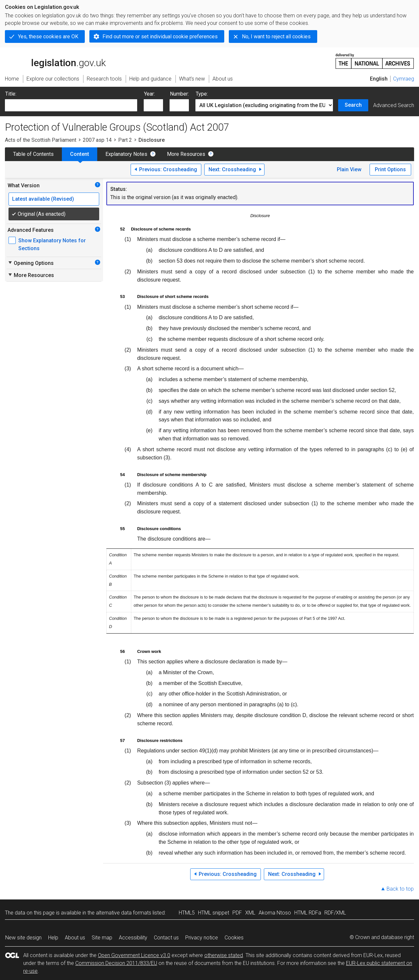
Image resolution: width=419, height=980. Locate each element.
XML (250, 913)
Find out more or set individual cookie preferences (160, 37)
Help (53, 938)
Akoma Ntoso (275, 913)
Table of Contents (33, 154)
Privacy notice (202, 938)
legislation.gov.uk (55, 61)
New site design (23, 938)
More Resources (186, 154)
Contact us (166, 938)
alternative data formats (124, 913)
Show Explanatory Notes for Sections (52, 244)
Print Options (390, 169)
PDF (237, 913)
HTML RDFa (308, 913)
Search (353, 105)
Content (80, 154)
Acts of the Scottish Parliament (41, 140)
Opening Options (31, 263)
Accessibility (133, 938)
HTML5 (187, 913)
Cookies (234, 938)
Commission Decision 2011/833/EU (116, 963)
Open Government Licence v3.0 (134, 955)
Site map (102, 938)
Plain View (349, 169)
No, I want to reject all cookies (276, 37)
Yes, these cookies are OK (48, 37)
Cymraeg (404, 79)
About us (75, 938)
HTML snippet (214, 913)
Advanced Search (394, 105)
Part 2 (125, 140)
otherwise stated (224, 955)
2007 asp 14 (97, 140)
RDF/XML (335, 913)
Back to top (400, 889)
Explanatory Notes (126, 154)
